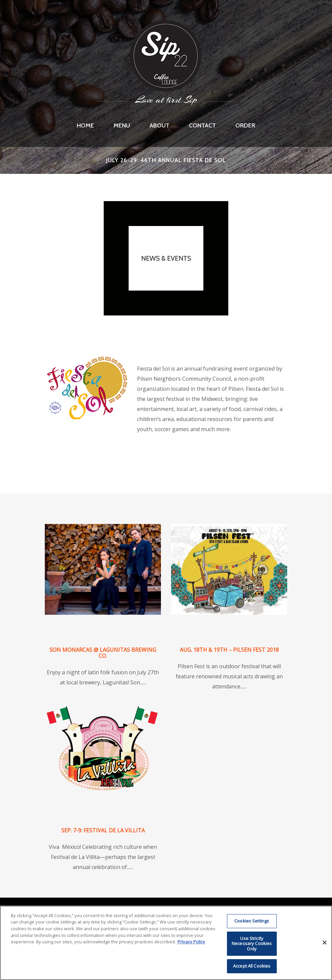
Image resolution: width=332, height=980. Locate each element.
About (159, 125)
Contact (202, 125)
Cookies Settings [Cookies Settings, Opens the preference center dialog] (252, 921)
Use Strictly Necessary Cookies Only (252, 944)
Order (245, 125)
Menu (122, 125)
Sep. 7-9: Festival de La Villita (103, 830)
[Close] (325, 943)
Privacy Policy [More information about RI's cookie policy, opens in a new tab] (191, 942)
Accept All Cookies (252, 966)
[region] (166, 943)
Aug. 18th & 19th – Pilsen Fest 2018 (229, 650)
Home (85, 125)
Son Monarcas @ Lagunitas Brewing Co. (103, 653)
